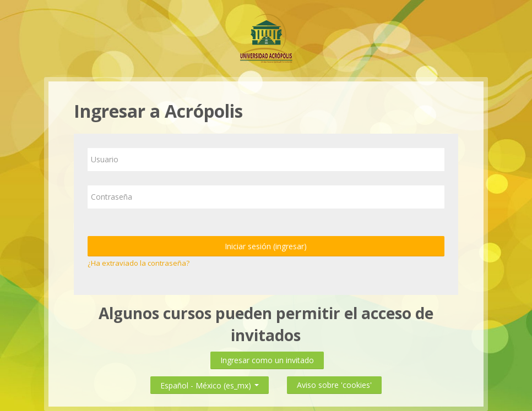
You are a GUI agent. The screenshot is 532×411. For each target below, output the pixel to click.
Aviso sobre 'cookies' (334, 385)
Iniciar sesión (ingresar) (266, 246)
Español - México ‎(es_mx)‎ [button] (210, 383)
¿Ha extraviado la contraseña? (139, 263)
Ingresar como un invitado (267, 360)
